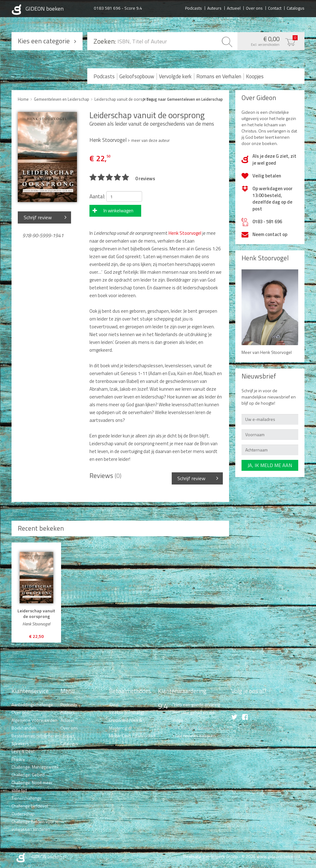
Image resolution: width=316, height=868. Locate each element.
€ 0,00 (269, 41)
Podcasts (194, 8)
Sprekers (20, 743)
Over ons (254, 8)
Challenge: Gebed (28, 775)
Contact (275, 8)
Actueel (234, 8)
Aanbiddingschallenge (32, 704)
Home (23, 99)
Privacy (18, 759)
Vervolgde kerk (175, 76)
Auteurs (214, 8)
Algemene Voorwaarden (34, 720)
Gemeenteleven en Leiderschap (62, 99)
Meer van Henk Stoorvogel (267, 352)
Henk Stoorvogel (185, 233)
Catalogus (296, 8)
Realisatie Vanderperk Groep (211, 856)
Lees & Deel (23, 751)
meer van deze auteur (151, 140)
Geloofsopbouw (137, 76)
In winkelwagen (118, 211)
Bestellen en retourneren (36, 736)
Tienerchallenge (27, 798)
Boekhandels (24, 728)
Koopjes (255, 76)
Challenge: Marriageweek (35, 767)
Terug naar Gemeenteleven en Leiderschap (184, 99)
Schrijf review (38, 217)
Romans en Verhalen (219, 76)
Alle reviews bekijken (196, 736)
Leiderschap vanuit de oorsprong (124, 99)
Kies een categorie (44, 41)
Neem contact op (270, 234)
